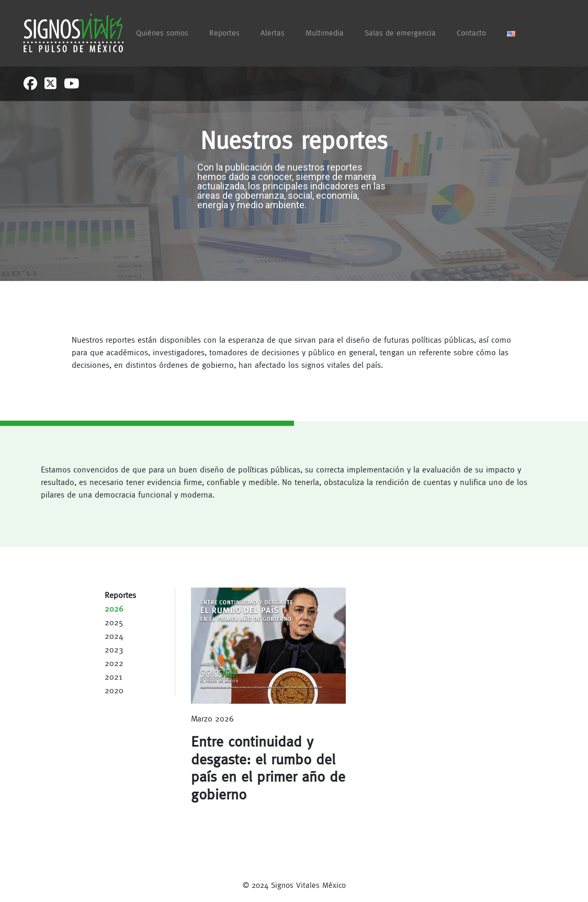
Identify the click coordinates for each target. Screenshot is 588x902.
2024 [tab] (114, 636)
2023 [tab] (114, 649)
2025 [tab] (114, 622)
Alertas (273, 33)
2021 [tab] (113, 676)
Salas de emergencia (400, 33)
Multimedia (325, 33)
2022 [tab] (114, 663)
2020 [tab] (114, 690)
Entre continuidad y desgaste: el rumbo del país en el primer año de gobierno (268, 768)
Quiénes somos (162, 33)
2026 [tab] (114, 608)
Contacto (471, 33)
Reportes (224, 33)
